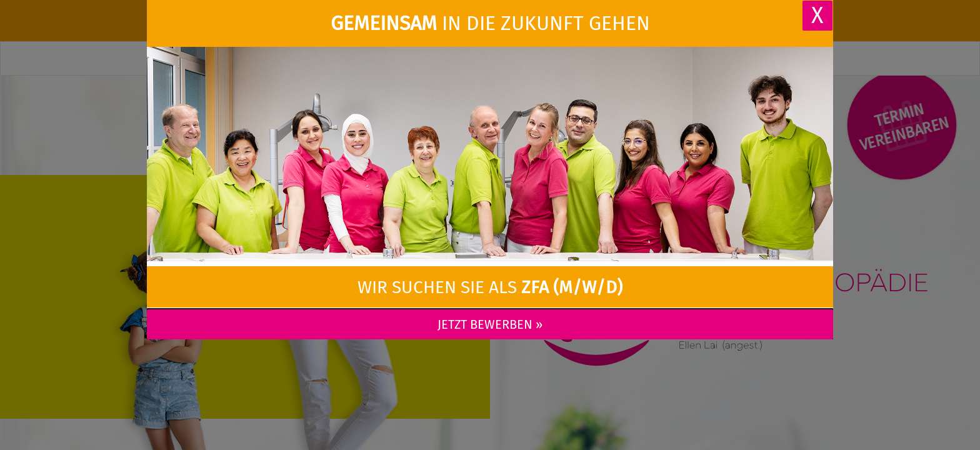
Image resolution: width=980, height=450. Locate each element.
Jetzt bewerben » (490, 324)
